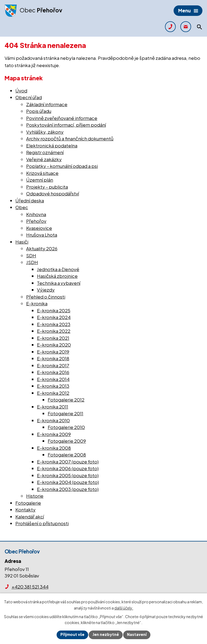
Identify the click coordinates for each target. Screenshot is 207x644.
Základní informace (47, 104)
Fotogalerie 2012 (66, 400)
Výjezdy (46, 290)
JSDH (32, 262)
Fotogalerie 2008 (67, 455)
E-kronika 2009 (54, 434)
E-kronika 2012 (53, 393)
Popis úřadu (39, 111)
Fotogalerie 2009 (67, 441)
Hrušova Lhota (42, 235)
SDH (31, 255)
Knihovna (36, 214)
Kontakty (25, 510)
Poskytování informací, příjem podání (66, 125)
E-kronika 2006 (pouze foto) (68, 468)
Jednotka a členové (58, 269)
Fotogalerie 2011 (65, 413)
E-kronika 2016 (53, 372)
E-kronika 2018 (53, 358)
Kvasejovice (39, 228)
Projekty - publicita (47, 187)
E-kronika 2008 (54, 448)
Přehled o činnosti (46, 297)
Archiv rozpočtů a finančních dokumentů (70, 139)
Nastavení (137, 635)
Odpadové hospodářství (53, 193)
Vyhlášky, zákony (45, 132)
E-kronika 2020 (54, 345)
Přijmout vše (72, 635)
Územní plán (40, 180)
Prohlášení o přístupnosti (42, 523)
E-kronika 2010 (53, 420)
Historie (35, 496)
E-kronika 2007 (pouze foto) (68, 462)
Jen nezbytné (106, 635)
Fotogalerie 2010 (66, 427)
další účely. (124, 608)
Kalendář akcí (30, 517)
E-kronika (37, 303)
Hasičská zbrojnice (57, 276)
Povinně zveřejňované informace (62, 118)
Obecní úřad (29, 97)
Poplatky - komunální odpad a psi (62, 166)
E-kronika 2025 (54, 310)
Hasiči (22, 242)
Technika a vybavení (59, 283)
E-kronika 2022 (54, 331)
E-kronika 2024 (54, 317)
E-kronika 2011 (53, 407)
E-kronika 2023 (54, 324)
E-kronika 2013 (53, 386)
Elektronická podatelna (52, 146)
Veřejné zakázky (44, 159)
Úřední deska (30, 200)
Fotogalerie (28, 503)
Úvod (21, 91)
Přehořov (36, 221)
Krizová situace (42, 173)
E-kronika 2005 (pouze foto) (68, 475)
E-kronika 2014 (53, 379)
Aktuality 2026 (42, 248)
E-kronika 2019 (53, 352)
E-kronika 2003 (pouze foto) (68, 489)
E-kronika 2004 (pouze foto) (68, 482)
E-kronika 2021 (53, 338)
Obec (22, 207)
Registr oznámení (45, 152)
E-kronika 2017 (53, 365)
